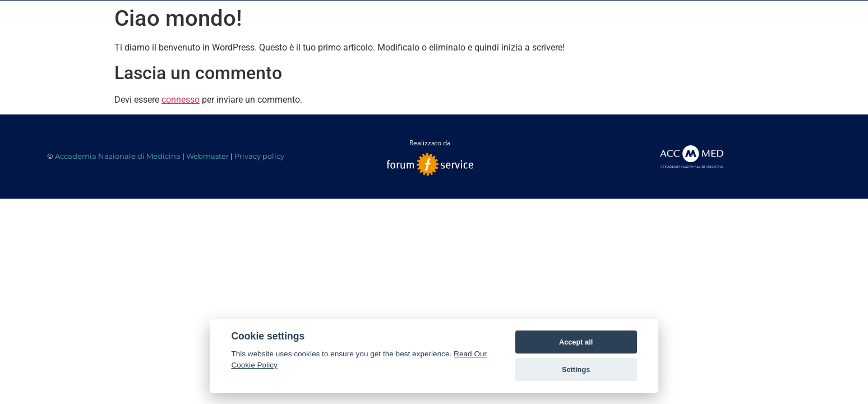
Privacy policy (259, 156)
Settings (576, 369)
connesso (181, 100)
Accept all (576, 342)
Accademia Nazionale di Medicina (118, 156)
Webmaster (207, 156)
